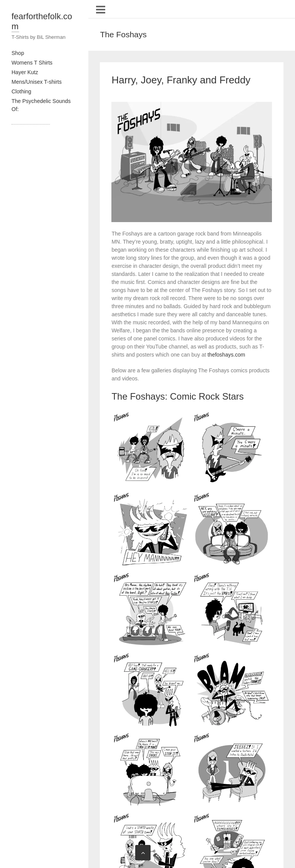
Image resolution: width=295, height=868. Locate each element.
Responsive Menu (100, 9)
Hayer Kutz (25, 72)
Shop (18, 53)
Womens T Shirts (32, 63)
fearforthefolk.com (42, 21)
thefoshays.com (226, 355)
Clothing (21, 91)
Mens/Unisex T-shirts (36, 82)
